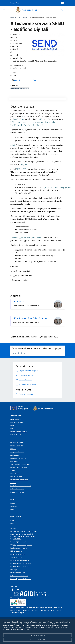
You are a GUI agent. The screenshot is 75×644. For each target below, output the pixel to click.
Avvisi (25, 18)
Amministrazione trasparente (20, 560)
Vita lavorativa (15, 473)
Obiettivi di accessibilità (18, 573)
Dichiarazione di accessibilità (19, 576)
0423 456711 (17, 539)
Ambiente (13, 483)
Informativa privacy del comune (20, 566)
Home (12, 18)
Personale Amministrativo (19, 432)
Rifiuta (37, 635)
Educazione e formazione (18, 458)
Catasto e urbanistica (17, 446)
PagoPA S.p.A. (19, 119)
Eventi (12, 523)
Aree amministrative (17, 422)
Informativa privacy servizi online (21, 563)
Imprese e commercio (17, 492)
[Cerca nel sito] (62, 10)
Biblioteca (13, 449)
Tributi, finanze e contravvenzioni (21, 486)
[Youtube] (18, 590)
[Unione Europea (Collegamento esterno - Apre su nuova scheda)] (20, 409)
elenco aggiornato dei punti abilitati (27, 237)
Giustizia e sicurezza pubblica (19, 480)
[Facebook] (13, 590)
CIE (24, 169)
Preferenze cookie (24, 629)
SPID (18, 169)
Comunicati (14, 506)
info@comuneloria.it (21, 542)
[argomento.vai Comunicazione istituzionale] (20, 89)
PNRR (40, 119)
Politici (12, 429)
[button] (15, 3)
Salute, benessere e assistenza (20, 464)
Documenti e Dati (16, 435)
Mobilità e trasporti (16, 477)
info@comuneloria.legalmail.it (22, 545)
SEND (24, 116)
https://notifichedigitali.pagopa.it (57, 187)
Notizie (13, 503)
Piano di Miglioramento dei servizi (21, 579)
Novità (19, 18)
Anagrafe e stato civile (17, 452)
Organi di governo (16, 419)
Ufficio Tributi (19, 301)
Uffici (12, 425)
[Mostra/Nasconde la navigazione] (4, 10)
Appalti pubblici (15, 461)
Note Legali (14, 570)
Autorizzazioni (15, 455)
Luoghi (12, 520)
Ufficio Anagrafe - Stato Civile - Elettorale (30, 318)
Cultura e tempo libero (17, 489)
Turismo (13, 470)
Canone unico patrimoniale (19, 467)
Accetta (37, 640)
